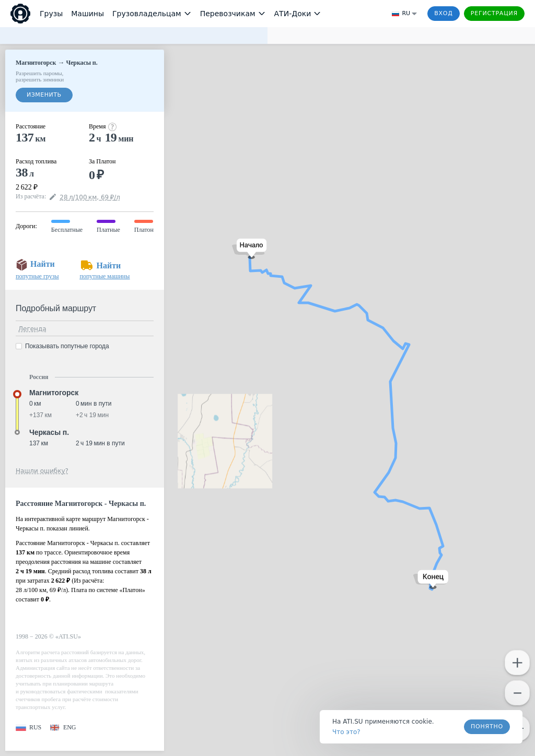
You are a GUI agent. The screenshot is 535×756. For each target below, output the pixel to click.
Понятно (487, 727)
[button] (249, 249)
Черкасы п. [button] (49, 432)
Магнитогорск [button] (54, 393)
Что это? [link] (346, 732)
